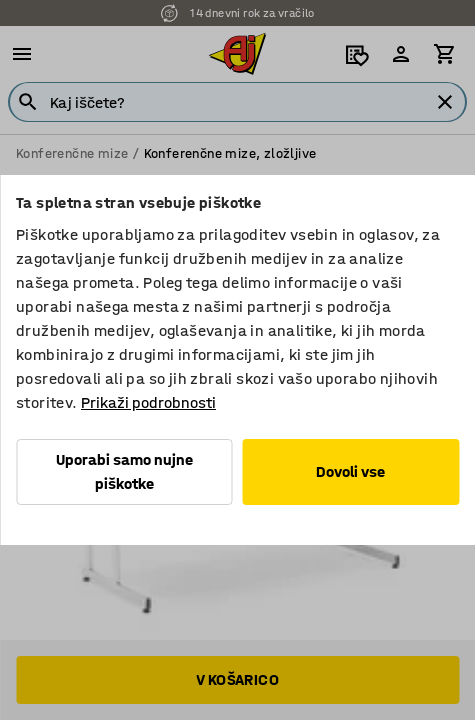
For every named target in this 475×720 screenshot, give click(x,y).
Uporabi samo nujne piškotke (124, 471)
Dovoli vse (350, 471)
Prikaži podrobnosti (148, 402)
